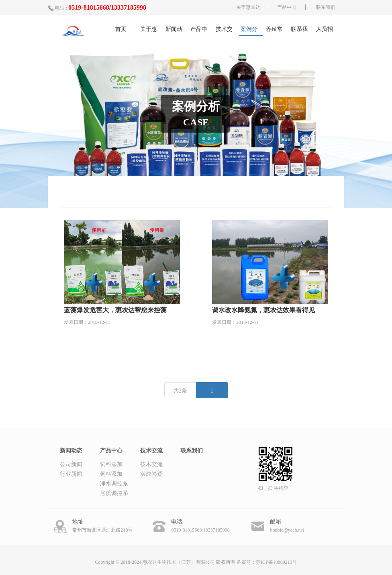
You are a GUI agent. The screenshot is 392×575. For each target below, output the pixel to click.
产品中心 (287, 7)
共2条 (180, 391)
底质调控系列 (114, 494)
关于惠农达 (248, 7)
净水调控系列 (114, 485)
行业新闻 (71, 474)
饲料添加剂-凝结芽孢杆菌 (112, 475)
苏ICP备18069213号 (277, 562)
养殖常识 (274, 31)
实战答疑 (151, 474)
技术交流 (224, 31)
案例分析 (249, 31)
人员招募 (325, 31)
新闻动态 (174, 31)
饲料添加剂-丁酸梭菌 (112, 465)
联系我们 (326, 7)
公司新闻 (71, 464)
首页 (121, 29)
